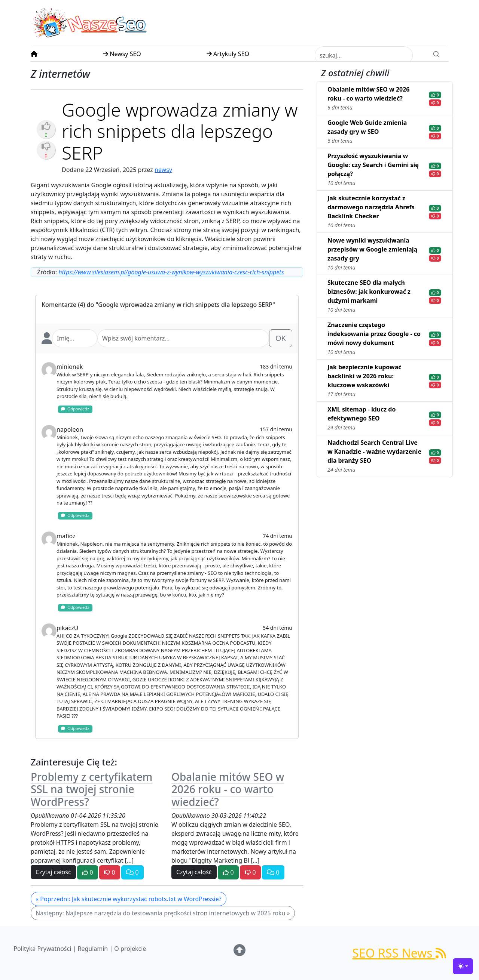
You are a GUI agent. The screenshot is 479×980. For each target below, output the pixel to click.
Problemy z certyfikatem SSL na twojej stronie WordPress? (91, 789)
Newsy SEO (122, 54)
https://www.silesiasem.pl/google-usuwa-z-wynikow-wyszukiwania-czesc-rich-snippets (171, 272)
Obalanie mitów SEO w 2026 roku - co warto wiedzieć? (228, 789)
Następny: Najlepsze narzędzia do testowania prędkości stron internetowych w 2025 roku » (163, 913)
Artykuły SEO (228, 54)
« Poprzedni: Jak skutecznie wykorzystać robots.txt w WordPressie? (129, 899)
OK (281, 338)
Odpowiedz (75, 409)
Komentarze (59, 305)
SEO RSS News (399, 953)
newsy (163, 170)
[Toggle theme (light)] (463, 966)
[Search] (436, 53)
